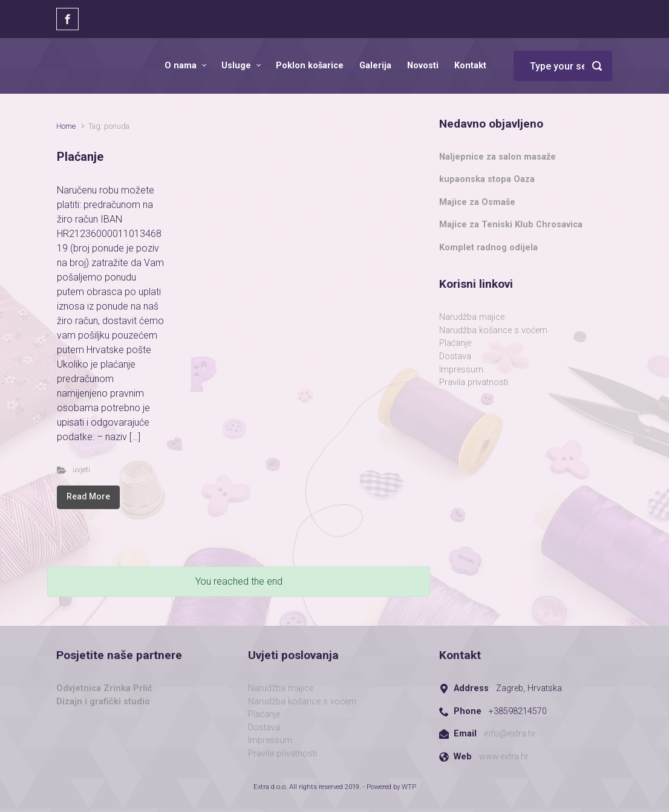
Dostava (455, 356)
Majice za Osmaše (477, 202)
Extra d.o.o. (270, 787)
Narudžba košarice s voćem (493, 330)
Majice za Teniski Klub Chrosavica (511, 225)
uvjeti (81, 469)
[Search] (563, 66)
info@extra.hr (510, 734)
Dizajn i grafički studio (103, 702)
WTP (409, 787)
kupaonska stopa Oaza (487, 179)
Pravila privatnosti (474, 382)
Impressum (461, 370)
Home (66, 126)
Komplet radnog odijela (488, 248)
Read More (88, 496)
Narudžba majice (472, 317)
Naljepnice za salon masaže (498, 157)
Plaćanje (80, 157)
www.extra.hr (504, 757)
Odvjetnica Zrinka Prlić (104, 688)
